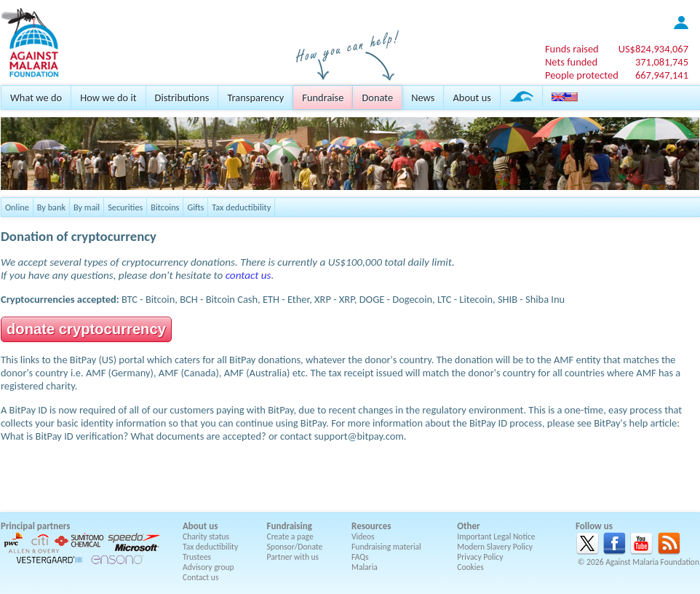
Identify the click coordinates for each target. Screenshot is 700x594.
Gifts (195, 207)
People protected (582, 75)
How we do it (108, 98)
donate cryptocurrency (86, 329)
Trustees (197, 557)
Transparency (255, 98)
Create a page (290, 536)
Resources (371, 526)
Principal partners (35, 526)
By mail (87, 207)
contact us (248, 275)
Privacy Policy (480, 557)
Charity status (206, 536)
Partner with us (293, 557)
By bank (51, 207)
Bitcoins (165, 207)
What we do (36, 98)
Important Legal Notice (496, 536)
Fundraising (290, 526)
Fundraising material (386, 547)
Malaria (365, 567)
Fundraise (323, 98)
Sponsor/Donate (295, 547)
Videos (363, 536)
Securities (125, 207)
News (423, 98)
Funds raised (572, 49)
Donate (377, 98)
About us (472, 98)
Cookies (470, 567)
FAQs (360, 557)
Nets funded (571, 62)
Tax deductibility (241, 207)
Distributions (182, 98)
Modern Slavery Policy (495, 547)
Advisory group (208, 567)
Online (17, 207)
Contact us (200, 577)
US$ (653, 49)
